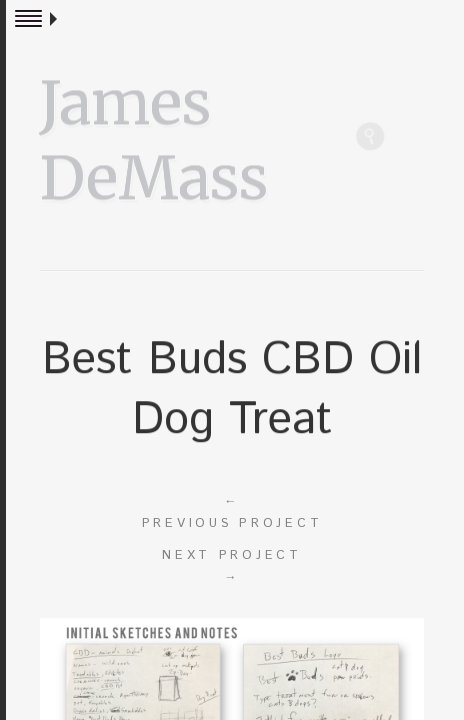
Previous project (232, 511)
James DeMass (154, 138)
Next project (232, 567)
